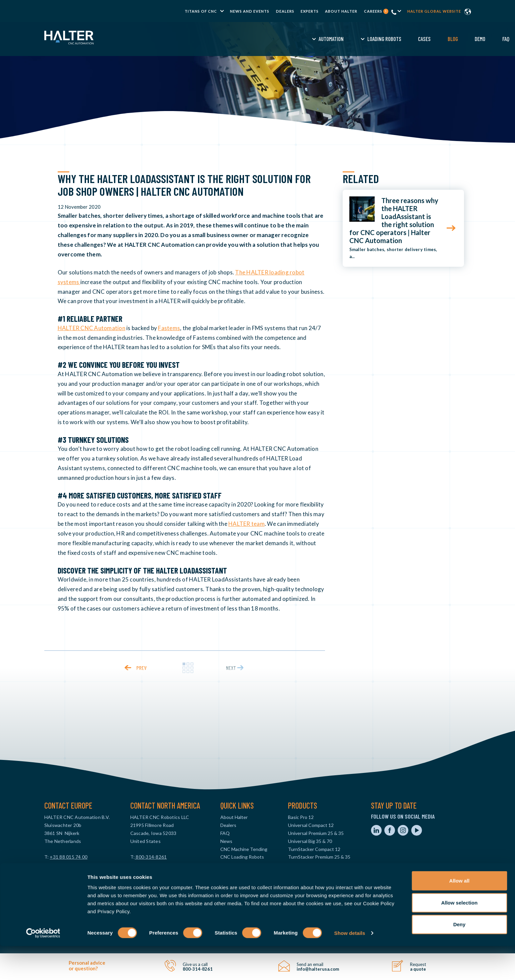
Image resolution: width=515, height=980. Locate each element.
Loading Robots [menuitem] (232, 39)
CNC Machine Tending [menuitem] (244, 849)
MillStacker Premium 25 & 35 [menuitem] (318, 873)
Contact (438, 39)
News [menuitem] (226, 841)
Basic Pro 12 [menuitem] (301, 817)
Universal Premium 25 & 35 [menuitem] (316, 833)
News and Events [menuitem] (250, 11)
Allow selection (459, 936)
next (231, 668)
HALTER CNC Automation (91, 328)
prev (141, 668)
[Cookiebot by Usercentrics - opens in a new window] (43, 967)
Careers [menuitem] (376, 11)
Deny (459, 958)
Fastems (169, 328)
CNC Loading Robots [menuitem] (242, 857)
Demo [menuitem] (328, 39)
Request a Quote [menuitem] (392, 39)
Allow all (459, 914)
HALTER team (246, 524)
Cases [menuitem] (273, 39)
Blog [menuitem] (301, 39)
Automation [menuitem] (179, 39)
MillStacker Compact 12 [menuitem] (313, 865)
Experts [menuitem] (310, 11)
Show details (350, 967)
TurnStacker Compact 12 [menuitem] (314, 849)
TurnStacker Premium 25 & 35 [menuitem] (319, 857)
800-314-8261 (151, 857)
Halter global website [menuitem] (434, 11)
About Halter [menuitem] (341, 11)
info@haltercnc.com (66, 865)
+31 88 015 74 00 (68, 857)
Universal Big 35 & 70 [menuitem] (310, 841)
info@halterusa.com (152, 865)
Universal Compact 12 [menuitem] (311, 825)
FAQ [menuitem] (354, 39)
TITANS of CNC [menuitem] (201, 11)
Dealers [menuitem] (285, 11)
